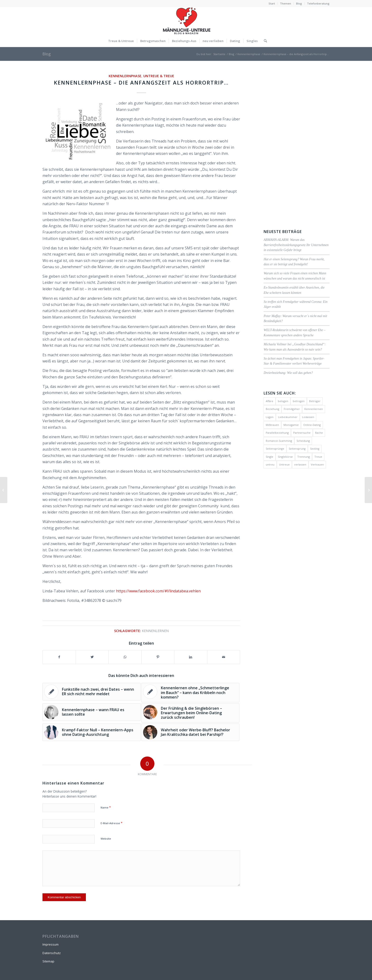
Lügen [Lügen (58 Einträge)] (270, 417)
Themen (286, 3)
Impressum (51, 944)
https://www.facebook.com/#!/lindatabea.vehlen (158, 591)
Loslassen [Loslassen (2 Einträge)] (308, 417)
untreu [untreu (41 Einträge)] (270, 464)
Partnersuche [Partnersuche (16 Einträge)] (302, 433)
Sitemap (48, 961)
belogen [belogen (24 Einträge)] (283, 401)
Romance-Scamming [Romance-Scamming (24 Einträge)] (279, 441)
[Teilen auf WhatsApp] (125, 657)
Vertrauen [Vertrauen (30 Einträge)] (317, 464)
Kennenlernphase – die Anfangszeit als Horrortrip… (141, 82)
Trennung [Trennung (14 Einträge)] (304, 457)
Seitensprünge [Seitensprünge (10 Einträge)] (275, 449)
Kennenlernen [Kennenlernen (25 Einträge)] (314, 409)
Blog (299, 3)
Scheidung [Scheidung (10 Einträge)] (303, 441)
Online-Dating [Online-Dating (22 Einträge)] (312, 425)
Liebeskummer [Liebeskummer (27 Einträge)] (288, 417)
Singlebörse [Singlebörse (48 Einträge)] (285, 457)
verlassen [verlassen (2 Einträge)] (300, 464)
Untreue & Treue (159, 76)
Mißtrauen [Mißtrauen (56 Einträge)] (272, 425)
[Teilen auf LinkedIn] (191, 657)
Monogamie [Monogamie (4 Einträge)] (291, 425)
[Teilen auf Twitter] (92, 657)
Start (272, 3)
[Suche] (264, 41)
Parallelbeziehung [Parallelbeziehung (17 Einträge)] (277, 433)
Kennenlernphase (125, 76)
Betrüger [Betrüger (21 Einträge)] (315, 401)
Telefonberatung (318, 3)
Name (106, 807)
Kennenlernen (155, 631)
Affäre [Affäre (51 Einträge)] (270, 401)
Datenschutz (52, 953)
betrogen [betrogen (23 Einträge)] (299, 401)
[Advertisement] (297, 144)
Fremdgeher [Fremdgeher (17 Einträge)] (292, 409)
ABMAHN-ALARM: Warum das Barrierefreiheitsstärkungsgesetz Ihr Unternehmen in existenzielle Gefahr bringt (296, 245)
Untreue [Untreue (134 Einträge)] (284, 464)
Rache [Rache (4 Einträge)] (319, 433)
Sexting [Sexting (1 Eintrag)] (315, 449)
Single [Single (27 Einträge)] (270, 457)
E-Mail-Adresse (112, 823)
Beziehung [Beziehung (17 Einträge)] (272, 409)
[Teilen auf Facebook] (59, 657)
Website (106, 839)
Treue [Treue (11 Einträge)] (318, 457)
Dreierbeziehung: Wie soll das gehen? (288, 373)
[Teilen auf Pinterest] (158, 657)
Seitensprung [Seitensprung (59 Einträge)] (297, 449)
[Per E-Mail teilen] (224, 657)
